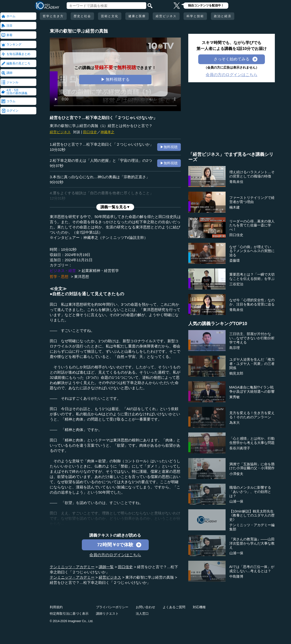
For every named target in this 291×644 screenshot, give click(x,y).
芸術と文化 (110, 16)
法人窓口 (142, 614)
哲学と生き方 (53, 16)
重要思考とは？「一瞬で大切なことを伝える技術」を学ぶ (252, 277)
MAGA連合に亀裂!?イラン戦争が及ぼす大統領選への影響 (252, 389)
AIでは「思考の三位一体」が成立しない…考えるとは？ (252, 569)
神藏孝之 (107, 132)
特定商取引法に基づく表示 (69, 614)
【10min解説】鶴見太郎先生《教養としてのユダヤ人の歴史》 (252, 515)
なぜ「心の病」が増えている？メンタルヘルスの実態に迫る (252, 251)
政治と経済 (223, 16)
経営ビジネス (166, 16)
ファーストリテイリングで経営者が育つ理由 (252, 200)
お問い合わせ (145, 607)
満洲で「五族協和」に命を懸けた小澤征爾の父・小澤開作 (252, 466)
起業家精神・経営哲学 (100, 271)
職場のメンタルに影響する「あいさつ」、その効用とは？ (250, 492)
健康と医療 (137, 16)
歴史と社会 (82, 16)
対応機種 (199, 607)
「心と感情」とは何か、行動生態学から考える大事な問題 (252, 441)
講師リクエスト (107, 614)
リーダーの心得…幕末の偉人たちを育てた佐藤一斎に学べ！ (252, 225)
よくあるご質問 (174, 607)
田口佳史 (90, 132)
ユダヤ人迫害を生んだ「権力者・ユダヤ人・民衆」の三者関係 (252, 364)
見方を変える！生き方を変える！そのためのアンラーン (252, 415)
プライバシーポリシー (112, 607)
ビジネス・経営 (63, 271)
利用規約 (56, 607)
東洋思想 (82, 277)
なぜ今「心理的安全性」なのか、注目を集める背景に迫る (252, 302)
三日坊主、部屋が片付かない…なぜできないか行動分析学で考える (252, 338)
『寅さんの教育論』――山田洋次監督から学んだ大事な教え (252, 543)
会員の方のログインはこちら (115, 555)
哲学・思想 (59, 277)
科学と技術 (195, 16)
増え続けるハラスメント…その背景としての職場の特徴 (252, 174)
